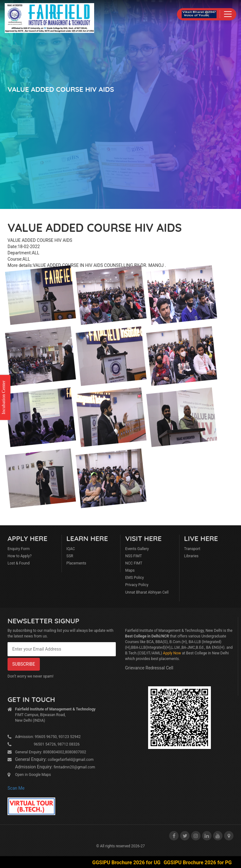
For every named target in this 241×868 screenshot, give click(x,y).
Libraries (191, 556)
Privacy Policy (137, 585)
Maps (130, 570)
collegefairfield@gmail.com (71, 760)
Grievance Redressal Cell (149, 668)
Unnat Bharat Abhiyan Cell (147, 592)
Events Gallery (137, 549)
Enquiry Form (19, 549)
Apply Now (172, 653)
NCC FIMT (134, 563)
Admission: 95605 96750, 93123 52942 (48, 737)
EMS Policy (135, 578)
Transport (192, 549)
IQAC (71, 549)
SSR (70, 556)
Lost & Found (19, 563)
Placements (76, 563)
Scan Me (16, 788)
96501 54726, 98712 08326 (47, 744)
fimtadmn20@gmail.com (74, 767)
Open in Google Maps (33, 775)
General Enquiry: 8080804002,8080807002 (51, 752)
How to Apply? (20, 556)
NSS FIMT (134, 556)
